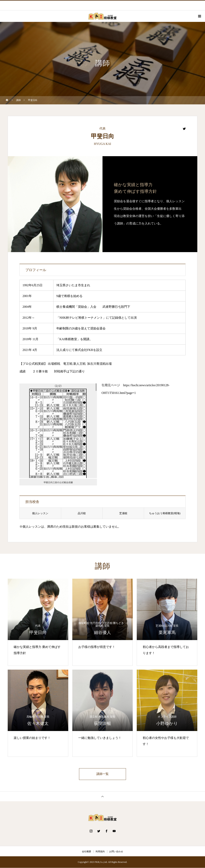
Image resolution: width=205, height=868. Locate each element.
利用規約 (100, 852)
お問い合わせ (116, 852)
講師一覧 (102, 774)
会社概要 (87, 852)
